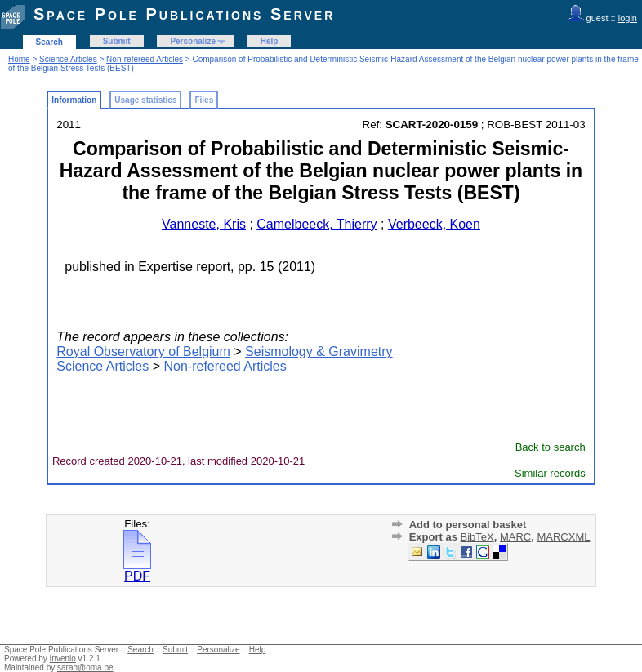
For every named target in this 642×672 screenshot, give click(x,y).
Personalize (193, 41)
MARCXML (563, 537)
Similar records (550, 473)
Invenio (63, 659)
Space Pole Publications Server (184, 14)
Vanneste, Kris (204, 224)
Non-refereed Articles (145, 59)
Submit (117, 41)
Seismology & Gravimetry (319, 352)
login (628, 18)
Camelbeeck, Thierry (317, 224)
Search (49, 42)
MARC (515, 537)
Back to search (551, 447)
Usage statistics (145, 100)
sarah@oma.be (85, 668)
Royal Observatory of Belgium (143, 352)
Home (19, 59)
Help (270, 41)
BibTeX (477, 537)
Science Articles (68, 59)
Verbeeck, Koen (434, 224)
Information (74, 100)
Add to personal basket (468, 525)
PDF (137, 570)
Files (204, 100)
